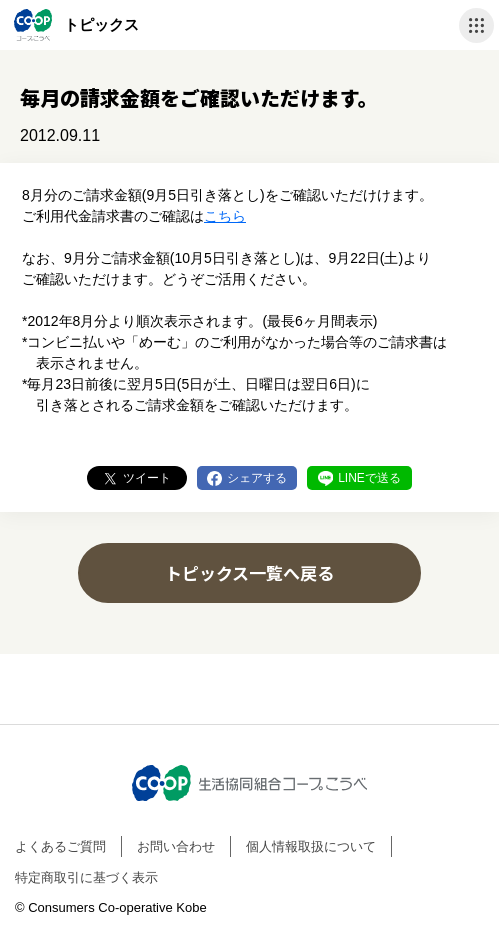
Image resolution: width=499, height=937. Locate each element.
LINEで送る (369, 478)
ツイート (147, 478)
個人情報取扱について (311, 846)
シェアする (257, 478)
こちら (225, 216)
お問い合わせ (176, 846)
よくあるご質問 (60, 846)
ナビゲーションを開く (476, 25)
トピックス (101, 24)
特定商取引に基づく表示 (86, 877)
